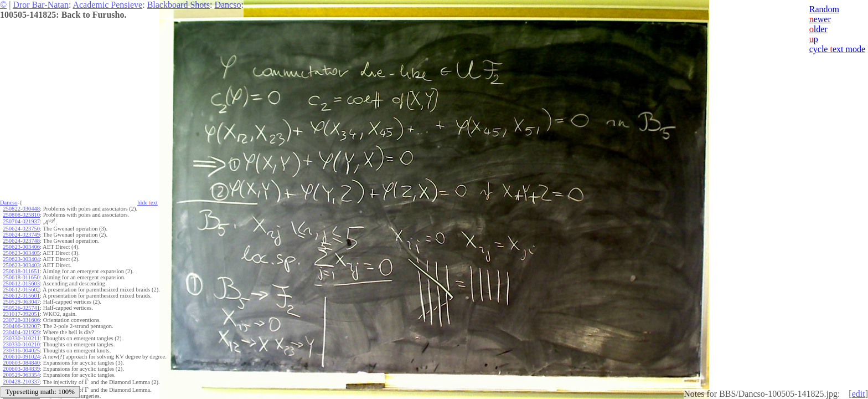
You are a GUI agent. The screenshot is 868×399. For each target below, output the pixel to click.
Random (824, 9)
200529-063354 (21, 375)
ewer (820, 19)
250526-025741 (21, 308)
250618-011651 (21, 271)
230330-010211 (21, 338)
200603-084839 (21, 369)
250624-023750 (21, 229)
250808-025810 (21, 215)
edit (859, 394)
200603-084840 (21, 363)
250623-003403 (21, 265)
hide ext (148, 203)
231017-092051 (21, 314)
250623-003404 (21, 259)
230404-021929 (21, 332)
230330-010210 (21, 344)
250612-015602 (21, 290)
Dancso (228, 5)
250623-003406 (21, 247)
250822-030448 (21, 209)
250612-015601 (21, 296)
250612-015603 (21, 283)
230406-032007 (21, 326)
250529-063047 (21, 302)
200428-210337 (21, 382)
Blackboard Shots (179, 5)
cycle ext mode (837, 49)
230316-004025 (21, 351)
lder (818, 29)
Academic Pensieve (107, 5)
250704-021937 (21, 221)
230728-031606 (21, 320)
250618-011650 (21, 277)
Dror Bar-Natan (41, 5)
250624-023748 (21, 241)
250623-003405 (21, 253)
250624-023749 (21, 235)
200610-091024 (21, 357)
